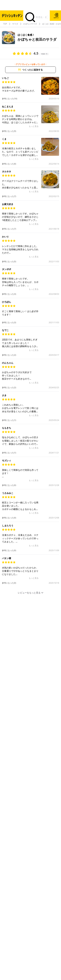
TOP (5, 24)
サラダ (15, 24)
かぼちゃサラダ (30, 24)
